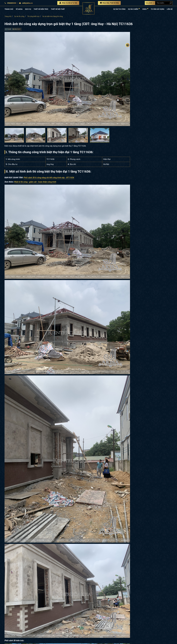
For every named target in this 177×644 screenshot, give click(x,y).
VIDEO (145, 9)
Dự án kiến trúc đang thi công (53, 16)
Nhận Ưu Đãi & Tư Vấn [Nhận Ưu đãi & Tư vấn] (68, 3)
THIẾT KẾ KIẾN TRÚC (41, 9)
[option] (67, 79)
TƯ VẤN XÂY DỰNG (158, 9)
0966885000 (10, 3)
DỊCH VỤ (28, 9)
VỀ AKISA (19, 9)
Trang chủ (8, 16)
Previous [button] (6, 79)
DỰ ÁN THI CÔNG (119, 9)
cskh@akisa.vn (26, 3)
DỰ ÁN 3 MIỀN (134, 9)
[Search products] (170, 3)
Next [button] (128, 79)
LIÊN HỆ (170, 9)
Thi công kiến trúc (33, 16)
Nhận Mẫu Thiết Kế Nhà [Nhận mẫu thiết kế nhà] (109, 3)
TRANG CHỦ (9, 9)
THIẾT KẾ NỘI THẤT (58, 9)
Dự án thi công (19, 16)
